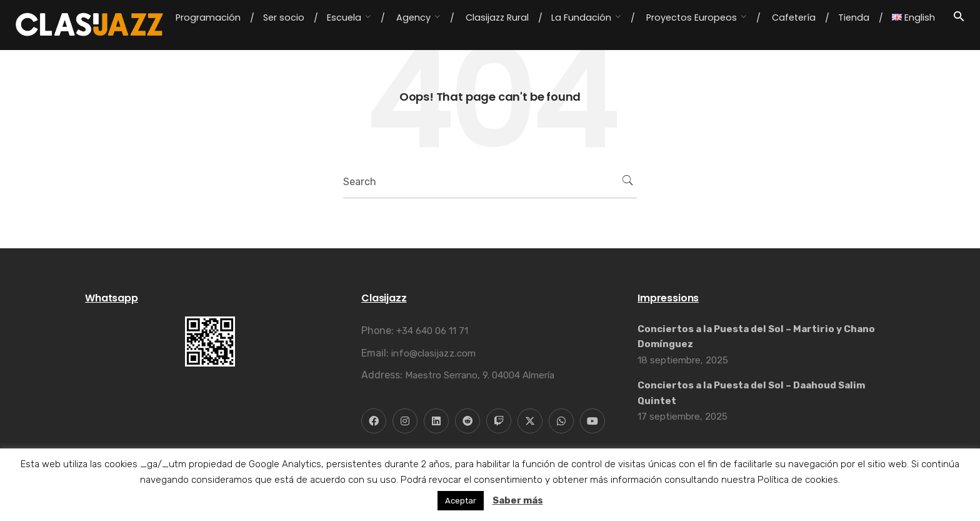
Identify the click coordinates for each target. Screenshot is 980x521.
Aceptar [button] (461, 501)
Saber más (518, 500)
